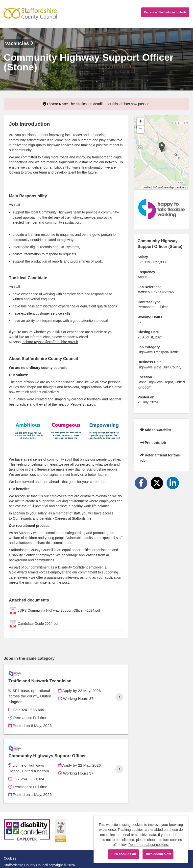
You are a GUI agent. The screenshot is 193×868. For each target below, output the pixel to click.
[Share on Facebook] (141, 483)
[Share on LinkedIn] (173, 483)
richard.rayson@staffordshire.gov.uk (50, 342)
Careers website (165, 12)
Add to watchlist (156, 430)
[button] (162, 147)
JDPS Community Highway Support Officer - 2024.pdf (59, 610)
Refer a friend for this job (160, 458)
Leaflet (147, 187)
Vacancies (19, 43)
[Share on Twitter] (157, 483)
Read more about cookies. (149, 845)
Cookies (10, 845)
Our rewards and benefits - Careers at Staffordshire (52, 518)
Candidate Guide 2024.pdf (38, 624)
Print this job (153, 443)
